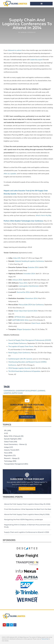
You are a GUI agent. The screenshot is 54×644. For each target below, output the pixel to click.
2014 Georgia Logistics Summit (19, 368)
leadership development (26, 391)
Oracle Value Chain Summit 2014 (25, 311)
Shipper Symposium (24, 329)
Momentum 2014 (31, 298)
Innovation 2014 (29, 274)
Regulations (8, 456)
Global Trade (9, 442)
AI (5, 433)
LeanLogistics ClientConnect (29, 286)
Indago (7, 447)
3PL (6, 431)
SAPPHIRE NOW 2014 (20, 320)
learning (41, 391)
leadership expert (36, 60)
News (6, 453)
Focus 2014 (23, 283)
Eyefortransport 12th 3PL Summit (20, 359)
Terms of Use (45, 639)
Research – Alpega (11, 458)
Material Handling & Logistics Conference (29, 261)
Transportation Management (14, 464)
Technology (8, 461)
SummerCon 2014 (23, 292)
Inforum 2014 (17, 280)
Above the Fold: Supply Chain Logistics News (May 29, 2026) (27, 504)
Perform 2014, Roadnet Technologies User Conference (23, 221)
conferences (9, 391)
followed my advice (15, 50)
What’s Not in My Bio (43, 215)
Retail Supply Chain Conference (19, 353)
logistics (7, 393)
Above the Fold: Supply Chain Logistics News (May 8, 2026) (27, 514)
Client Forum (36, 323)
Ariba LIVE (17, 258)
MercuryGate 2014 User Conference (31, 305)
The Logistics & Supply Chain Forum (21, 346)
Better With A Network (12, 436)
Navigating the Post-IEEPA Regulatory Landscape (23, 520)
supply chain (17, 393)
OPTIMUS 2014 (20, 317)
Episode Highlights (11, 439)
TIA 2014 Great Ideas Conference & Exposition (24, 371)
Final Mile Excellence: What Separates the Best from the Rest (28, 509)
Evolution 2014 (33, 267)
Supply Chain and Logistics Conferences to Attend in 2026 (27, 532)
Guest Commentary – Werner (14, 444)
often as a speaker (10, 174)
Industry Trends (10, 450)
